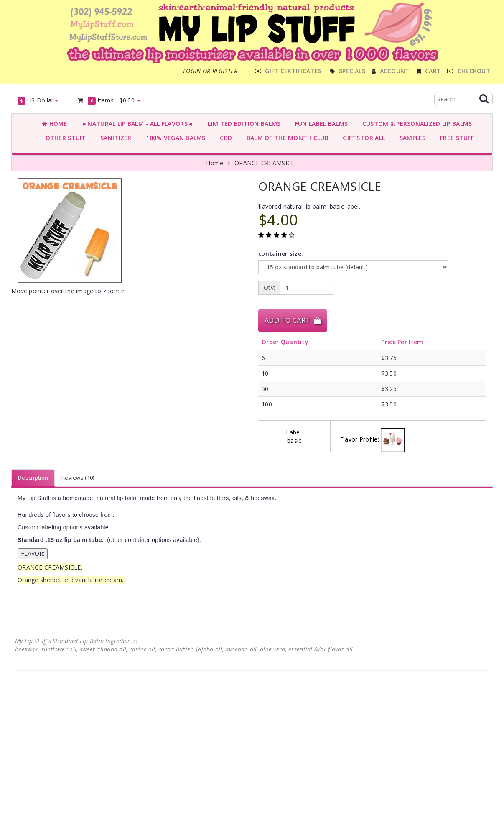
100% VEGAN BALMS (174, 138)
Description (33, 478)
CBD (224, 138)
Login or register (210, 71)
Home (55, 124)
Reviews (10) (78, 478)
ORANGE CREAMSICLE (266, 163)
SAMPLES (411, 138)
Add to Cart (293, 320)
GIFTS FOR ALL (362, 138)
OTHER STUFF (64, 138)
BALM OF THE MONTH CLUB (286, 138)
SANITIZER (114, 138)
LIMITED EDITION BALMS (242, 124)
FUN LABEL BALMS (319, 124)
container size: (281, 254)
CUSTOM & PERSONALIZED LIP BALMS (415, 124)
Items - (109, 101)
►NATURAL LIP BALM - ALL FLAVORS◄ (136, 124)
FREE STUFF (455, 138)
